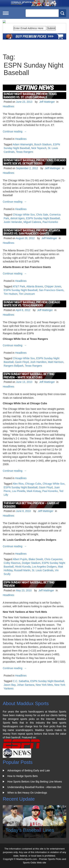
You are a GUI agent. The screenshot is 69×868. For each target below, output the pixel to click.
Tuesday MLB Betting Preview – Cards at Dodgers (31, 505)
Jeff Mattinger (47, 102)
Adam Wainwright (23, 144)
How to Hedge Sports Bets (23, 776)
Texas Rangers (25, 152)
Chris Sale (42, 215)
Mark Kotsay (34, 491)
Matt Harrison (56, 362)
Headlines (8, 106)
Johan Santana (26, 685)
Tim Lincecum (27, 294)
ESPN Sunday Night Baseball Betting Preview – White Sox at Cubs (29, 376)
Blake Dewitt (36, 559)
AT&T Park (19, 286)
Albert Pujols (20, 559)
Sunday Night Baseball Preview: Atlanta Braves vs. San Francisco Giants (32, 232)
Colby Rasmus (12, 563)
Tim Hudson (11, 294)
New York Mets (44, 685)
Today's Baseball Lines (30, 830)
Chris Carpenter (53, 559)
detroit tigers (18, 218)
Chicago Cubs (33, 484)
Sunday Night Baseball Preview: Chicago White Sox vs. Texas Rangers (32, 304)
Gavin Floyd (22, 362)
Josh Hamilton (38, 362)
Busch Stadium (43, 144)
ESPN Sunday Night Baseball (43, 218)
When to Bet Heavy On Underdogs (27, 793)
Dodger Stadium (31, 563)
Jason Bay (10, 685)
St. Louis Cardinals (43, 570)
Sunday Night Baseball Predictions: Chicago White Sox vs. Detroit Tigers (34, 162)
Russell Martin (22, 570)
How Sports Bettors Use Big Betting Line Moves (35, 782)
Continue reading (15, 131)
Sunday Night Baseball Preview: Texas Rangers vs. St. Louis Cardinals (30, 96)
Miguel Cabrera (32, 222)
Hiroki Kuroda (23, 567)
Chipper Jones (53, 286)
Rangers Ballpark (14, 366)
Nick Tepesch (39, 148)
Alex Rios (18, 484)
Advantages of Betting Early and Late (29, 770)
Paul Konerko (50, 222)
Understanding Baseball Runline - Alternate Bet (34, 787)
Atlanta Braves (35, 286)
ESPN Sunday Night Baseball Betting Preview (29, 584)
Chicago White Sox (24, 215)
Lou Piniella (19, 491)
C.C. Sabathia (21, 681)
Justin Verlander (13, 222)
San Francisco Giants (51, 290)
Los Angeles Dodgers (44, 567)
